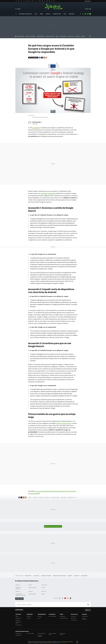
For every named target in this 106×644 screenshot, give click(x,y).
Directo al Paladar (53, 616)
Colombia (31, 591)
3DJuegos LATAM (30, 633)
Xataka (17, 616)
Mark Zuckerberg (41, 36)
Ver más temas (19, 599)
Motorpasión (63, 616)
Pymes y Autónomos (85, 619)
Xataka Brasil (18, 635)
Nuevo (87, 9)
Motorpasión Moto (64, 618)
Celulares (35, 497)
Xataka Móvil (18, 618)
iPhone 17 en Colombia (30, 36)
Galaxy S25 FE (63, 36)
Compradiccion (74, 620)
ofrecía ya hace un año (64, 423)
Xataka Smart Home (18, 622)
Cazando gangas (32, 587)
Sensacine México (42, 633)
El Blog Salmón (85, 616)
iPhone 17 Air (71, 36)
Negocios (71, 14)
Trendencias (74, 616)
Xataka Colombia (53, 7)
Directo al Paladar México (53, 634)
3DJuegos (29, 616)
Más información (63, 643)
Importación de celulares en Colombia (21, 595)
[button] (37, 122)
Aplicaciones (44, 585)
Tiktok (85, 14)
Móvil (42, 14)
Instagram (88, 14)
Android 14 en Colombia (46, 576)
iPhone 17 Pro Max (50, 36)
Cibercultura (57, 14)
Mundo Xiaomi (19, 625)
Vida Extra (29, 618)
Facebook (83, 14)
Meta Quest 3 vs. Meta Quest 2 (60, 576)
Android (42, 497)
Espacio (48, 14)
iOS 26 (57, 36)
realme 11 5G (77, 576)
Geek (65, 14)
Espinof (39, 618)
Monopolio (64, 497)
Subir (87, 610)
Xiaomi (43, 594)
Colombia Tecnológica (25, 14)
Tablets (30, 585)
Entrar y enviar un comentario (54, 526)
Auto (36, 14)
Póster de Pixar (28, 576)
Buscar (88, 605)
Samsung (77, 36)
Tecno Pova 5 (37, 576)
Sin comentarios (34, 58)
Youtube (90, 14)
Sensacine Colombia (40, 636)
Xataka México (19, 633)
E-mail (46, 58)
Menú (19, 9)
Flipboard (44, 58)
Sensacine (40, 616)
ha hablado (36, 128)
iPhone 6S (44, 591)
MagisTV (70, 576)
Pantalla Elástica (32, 594)
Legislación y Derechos (18, 588)
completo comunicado (48, 193)
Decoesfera (73, 618)
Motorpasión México (63, 634)
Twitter (81, 14)
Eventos (43, 587)
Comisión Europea (56, 497)
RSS (68, 598)
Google (47, 497)
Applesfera (18, 620)
